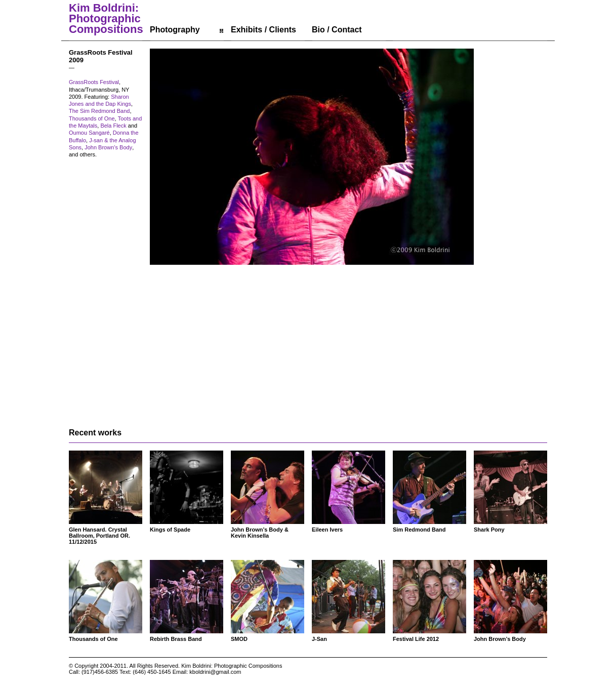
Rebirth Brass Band (176, 639)
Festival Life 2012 (416, 639)
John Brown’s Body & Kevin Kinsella (260, 533)
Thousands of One (92, 118)
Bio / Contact (337, 30)
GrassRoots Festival (94, 82)
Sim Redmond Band (419, 530)
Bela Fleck (113, 126)
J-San (319, 639)
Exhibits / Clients (263, 30)
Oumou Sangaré (89, 133)
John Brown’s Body (108, 147)
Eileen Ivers (327, 530)
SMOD (239, 639)
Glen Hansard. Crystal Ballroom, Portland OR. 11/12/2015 (99, 536)
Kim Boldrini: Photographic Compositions (106, 19)
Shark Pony (489, 530)
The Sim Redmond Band (99, 111)
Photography (175, 30)
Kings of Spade (170, 530)
